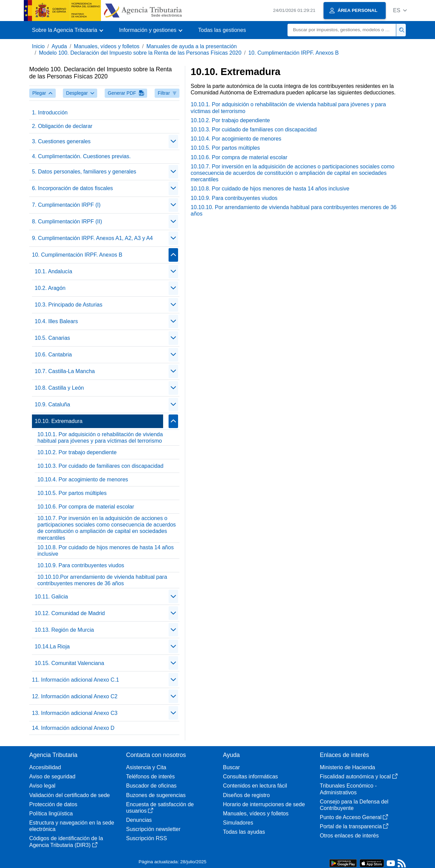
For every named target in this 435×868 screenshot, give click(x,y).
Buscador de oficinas (151, 786)
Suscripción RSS (146, 838)
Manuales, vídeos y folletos (107, 46)
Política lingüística (51, 814)
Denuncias (139, 820)
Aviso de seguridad (52, 777)
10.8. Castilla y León (59, 388)
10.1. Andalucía (53, 271)
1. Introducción (50, 113)
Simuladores (238, 823)
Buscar (231, 767)
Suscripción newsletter (153, 829)
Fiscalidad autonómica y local (359, 777)
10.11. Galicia (51, 597)
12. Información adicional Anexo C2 (75, 696)
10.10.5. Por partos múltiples (72, 493)
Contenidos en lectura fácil (255, 786)
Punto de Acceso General (354, 817)
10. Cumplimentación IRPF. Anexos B (294, 53)
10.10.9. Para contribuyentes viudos (81, 565)
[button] (400, 10)
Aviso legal (42, 786)
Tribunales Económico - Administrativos (348, 789)
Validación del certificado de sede (69, 795)
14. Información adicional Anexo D (73, 728)
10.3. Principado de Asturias (68, 305)
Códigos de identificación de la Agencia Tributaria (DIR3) (66, 842)
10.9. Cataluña (52, 404)
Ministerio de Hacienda (347, 767)
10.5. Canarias (52, 338)
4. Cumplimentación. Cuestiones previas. (81, 156)
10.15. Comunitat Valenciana (69, 663)
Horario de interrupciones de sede (264, 804)
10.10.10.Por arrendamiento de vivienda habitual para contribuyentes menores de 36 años (102, 580)
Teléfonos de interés (150, 777)
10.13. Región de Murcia (64, 630)
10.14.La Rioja (52, 647)
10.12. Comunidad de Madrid (70, 613)
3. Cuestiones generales (61, 141)
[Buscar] (342, 30)
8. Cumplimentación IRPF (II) (67, 221)
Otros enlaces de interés (349, 836)
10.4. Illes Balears (56, 321)
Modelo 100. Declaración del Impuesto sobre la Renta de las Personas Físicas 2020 (140, 53)
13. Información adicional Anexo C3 (75, 713)
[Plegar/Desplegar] (173, 142)
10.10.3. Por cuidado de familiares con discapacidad (100, 466)
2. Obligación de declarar (62, 126)
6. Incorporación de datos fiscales (72, 188)
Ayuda (59, 46)
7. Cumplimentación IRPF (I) (66, 205)
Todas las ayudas (244, 832)
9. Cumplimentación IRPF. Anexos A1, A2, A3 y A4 (92, 238)
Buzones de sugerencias (156, 795)
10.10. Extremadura (59, 421)
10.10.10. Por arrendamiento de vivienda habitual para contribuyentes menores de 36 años (294, 210)
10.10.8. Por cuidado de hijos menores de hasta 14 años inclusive (106, 551)
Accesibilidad (45, 767)
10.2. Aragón (50, 288)
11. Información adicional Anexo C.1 (75, 680)
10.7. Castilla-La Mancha (65, 371)
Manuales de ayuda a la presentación (192, 46)
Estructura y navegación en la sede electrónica (72, 826)
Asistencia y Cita (146, 767)
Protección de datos (53, 804)
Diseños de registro (246, 795)
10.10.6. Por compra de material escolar (86, 507)
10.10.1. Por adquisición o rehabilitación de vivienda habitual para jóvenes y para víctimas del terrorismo (100, 438)
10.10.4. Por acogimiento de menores (83, 479)
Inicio (38, 46)
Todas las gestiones (222, 30)
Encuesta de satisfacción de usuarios (160, 808)
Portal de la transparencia (354, 826)
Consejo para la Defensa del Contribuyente (354, 805)
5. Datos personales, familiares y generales (84, 172)
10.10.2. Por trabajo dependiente (77, 452)
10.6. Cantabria (53, 355)
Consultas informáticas (250, 777)
